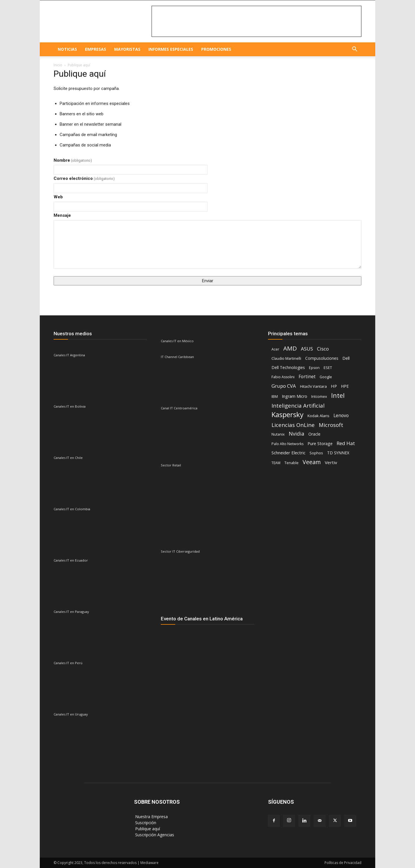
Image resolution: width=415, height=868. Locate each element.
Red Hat (346, 443)
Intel (338, 395)
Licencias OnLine (293, 425)
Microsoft (331, 425)
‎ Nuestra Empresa (151, 817)
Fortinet (307, 377)
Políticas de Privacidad (343, 863)
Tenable (292, 463)
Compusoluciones (322, 358)
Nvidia (297, 434)
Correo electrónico (84, 178)
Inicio (58, 65)
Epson (314, 368)
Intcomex (319, 396)
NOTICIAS (67, 49)
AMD (290, 348)
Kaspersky (287, 414)
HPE (345, 386)
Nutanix (278, 434)
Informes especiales (171, 49)
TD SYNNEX (338, 453)
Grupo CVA (284, 386)
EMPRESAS (96, 49)
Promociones (216, 49)
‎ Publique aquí (147, 829)
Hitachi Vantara (313, 386)
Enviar (208, 281)
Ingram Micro (295, 396)
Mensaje (62, 215)
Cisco (323, 349)
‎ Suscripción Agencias (154, 835)
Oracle (314, 434)
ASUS (307, 349)
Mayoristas (127, 49)
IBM (275, 397)
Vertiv (331, 462)
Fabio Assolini (283, 377)
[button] (354, 50)
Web (58, 197)
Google (326, 377)
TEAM (276, 463)
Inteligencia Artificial (298, 405)
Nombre (73, 160)
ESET (328, 368)
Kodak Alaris (318, 416)
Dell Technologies (288, 367)
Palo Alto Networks (287, 444)
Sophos (316, 453)
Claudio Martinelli (286, 358)
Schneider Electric (288, 453)
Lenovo (341, 416)
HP (334, 386)
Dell (346, 358)
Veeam (312, 462)
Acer (275, 349)
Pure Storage (320, 444)
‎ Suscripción (145, 823)
